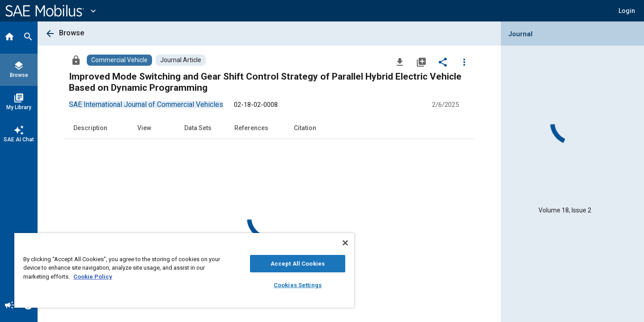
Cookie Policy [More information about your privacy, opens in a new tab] (93, 277)
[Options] (464, 62)
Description (90, 128)
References (251, 128)
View (144, 128)
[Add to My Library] (421, 62)
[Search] (28, 38)
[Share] (443, 62)
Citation (305, 128)
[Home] (9, 38)
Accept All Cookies (298, 264)
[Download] (400, 62)
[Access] (76, 60)
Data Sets (198, 128)
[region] (184, 270)
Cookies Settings (298, 285)
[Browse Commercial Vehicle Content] (119, 60)
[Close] (345, 243)
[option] (146, 104)
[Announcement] (9, 306)
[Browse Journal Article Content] (181, 60)
